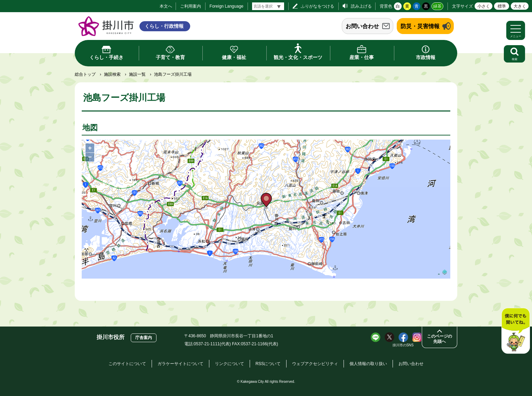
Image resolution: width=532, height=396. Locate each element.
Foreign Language (227, 6)
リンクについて (229, 364)
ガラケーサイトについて (180, 364)
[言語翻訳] (268, 6)
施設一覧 (137, 74)
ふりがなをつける (317, 6)
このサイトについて (127, 364)
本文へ (166, 6)
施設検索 (112, 74)
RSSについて (268, 364)
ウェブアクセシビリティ (315, 364)
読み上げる (361, 6)
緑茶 (437, 6)
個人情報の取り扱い (368, 364)
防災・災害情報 (420, 26)
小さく (484, 6)
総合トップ (85, 74)
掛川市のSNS (403, 345)
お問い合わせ (362, 26)
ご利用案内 (191, 6)
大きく (520, 6)
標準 (502, 6)
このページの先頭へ (440, 339)
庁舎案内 (144, 338)
